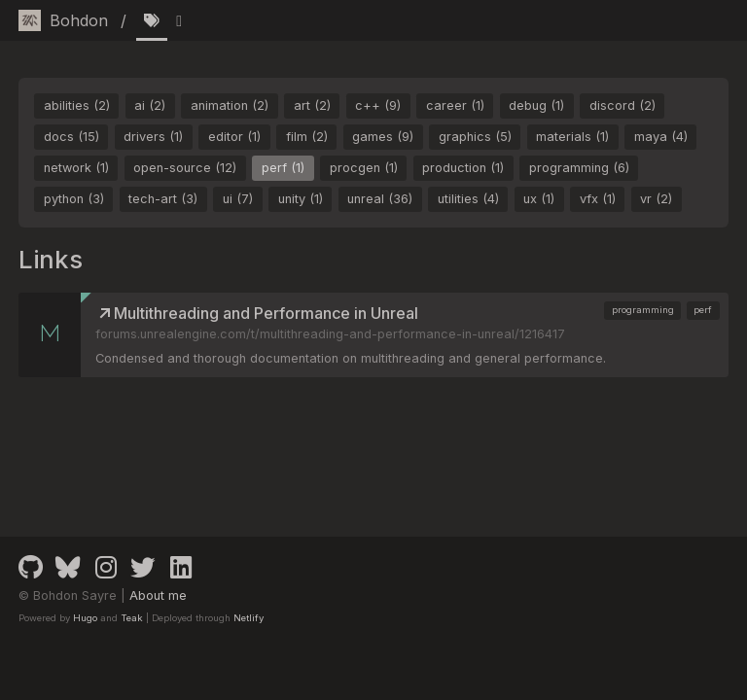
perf (703, 310)
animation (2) (230, 105)
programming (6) (579, 168)
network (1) (76, 168)
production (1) (463, 168)
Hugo (85, 618)
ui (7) (238, 199)
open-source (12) (185, 168)
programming (643, 310)
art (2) (312, 105)
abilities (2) (77, 105)
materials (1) (572, 137)
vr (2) (656, 199)
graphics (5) (475, 137)
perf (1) (283, 168)
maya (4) (661, 137)
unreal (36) (380, 199)
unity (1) (301, 199)
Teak (132, 618)
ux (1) (539, 199)
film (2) (307, 137)
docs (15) (71, 137)
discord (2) (622, 105)
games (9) (383, 137)
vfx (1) (598, 199)
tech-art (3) (163, 199)
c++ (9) (378, 105)
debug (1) (536, 105)
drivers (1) (153, 137)
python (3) (74, 199)
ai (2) (150, 105)
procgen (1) (364, 168)
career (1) (455, 105)
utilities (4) (468, 199)
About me (158, 595)
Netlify (249, 618)
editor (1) (234, 137)
